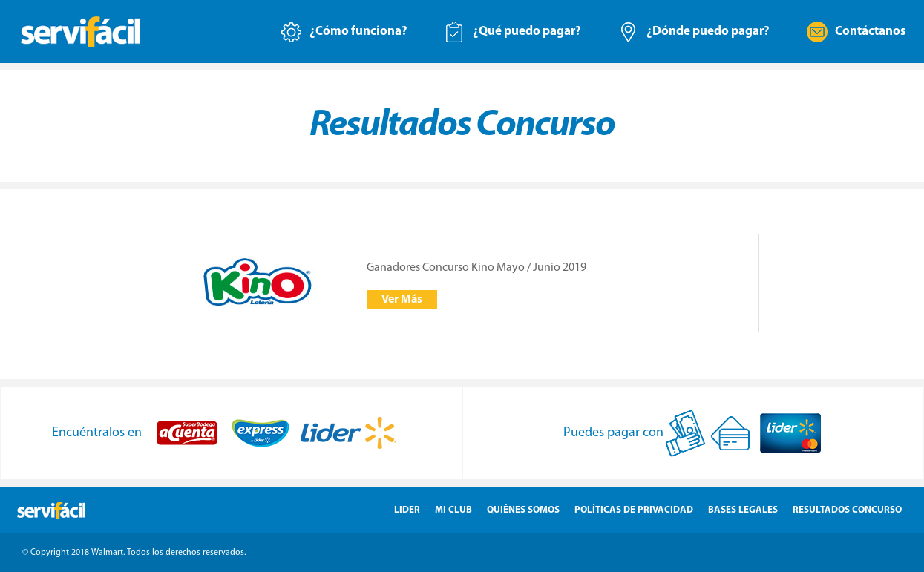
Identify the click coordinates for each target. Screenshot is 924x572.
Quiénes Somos (523, 510)
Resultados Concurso (847, 510)
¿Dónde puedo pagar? (708, 32)
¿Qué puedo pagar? (527, 32)
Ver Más (402, 300)
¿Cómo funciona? (358, 32)
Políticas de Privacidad (634, 510)
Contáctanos (870, 32)
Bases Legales (743, 510)
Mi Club (453, 510)
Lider (407, 510)
